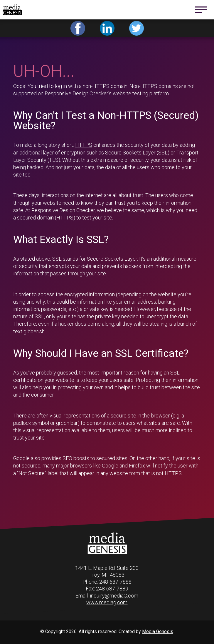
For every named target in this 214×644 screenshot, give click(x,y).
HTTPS (84, 145)
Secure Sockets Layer (112, 259)
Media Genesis (158, 631)
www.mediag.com (107, 602)
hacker (66, 324)
